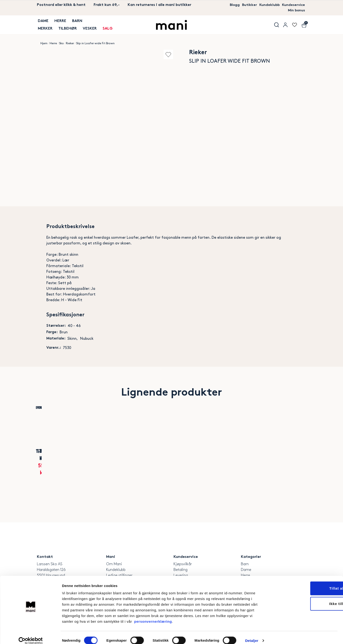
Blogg (231, 5)
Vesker (88, 28)
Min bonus (296, 11)
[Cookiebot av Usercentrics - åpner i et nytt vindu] (31, 635)
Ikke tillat (303, 598)
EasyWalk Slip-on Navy (236, 469)
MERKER (44, 28)
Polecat (146, 462)
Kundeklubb (268, 5)
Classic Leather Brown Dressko (191, 472)
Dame (42, 22)
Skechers (281, 462)
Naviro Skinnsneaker (101, 469)
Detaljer (252, 635)
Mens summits (280, 469)
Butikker (247, 5)
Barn (75, 22)
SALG (105, 28)
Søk (276, 25)
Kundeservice (293, 5)
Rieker (70, 44)
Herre (59, 22)
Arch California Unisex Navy (146, 472)
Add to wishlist (165, 55)
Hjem (44, 44)
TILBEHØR (66, 28)
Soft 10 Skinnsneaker (57, 469)
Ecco (57, 462)
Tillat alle (304, 582)
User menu (285, 25)
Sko (61, 44)
